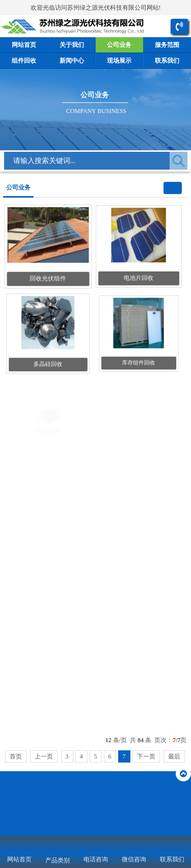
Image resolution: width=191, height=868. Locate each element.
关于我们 (72, 45)
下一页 (146, 756)
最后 (174, 756)
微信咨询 (134, 859)
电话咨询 (96, 859)
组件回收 (24, 61)
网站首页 (24, 45)
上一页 (44, 756)
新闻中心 (72, 61)
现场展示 (119, 61)
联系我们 (167, 61)
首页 (16, 756)
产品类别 (58, 860)
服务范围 (167, 45)
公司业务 (119, 45)
